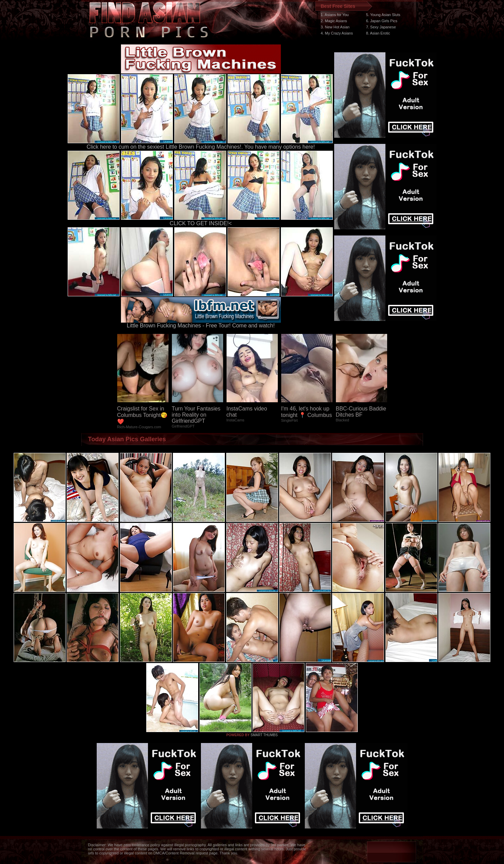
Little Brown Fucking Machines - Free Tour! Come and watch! (201, 323)
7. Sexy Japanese (381, 27)
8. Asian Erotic (378, 33)
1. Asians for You (335, 15)
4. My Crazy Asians (337, 33)
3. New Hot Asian (335, 27)
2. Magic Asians (334, 21)
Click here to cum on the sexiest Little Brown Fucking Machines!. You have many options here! (201, 147)
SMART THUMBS (264, 735)
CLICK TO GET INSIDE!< (201, 223)
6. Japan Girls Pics (382, 21)
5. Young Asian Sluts (383, 15)
